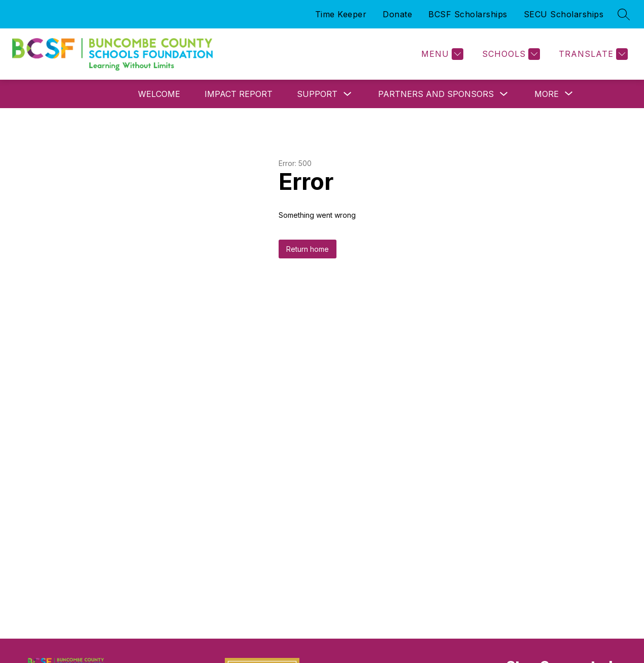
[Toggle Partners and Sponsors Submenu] (504, 94)
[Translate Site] (592, 54)
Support (317, 94)
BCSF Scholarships (468, 14)
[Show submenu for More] (547, 94)
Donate (397, 14)
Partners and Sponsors (436, 94)
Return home (308, 249)
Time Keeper (341, 14)
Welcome (159, 94)
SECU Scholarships (564, 14)
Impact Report (239, 94)
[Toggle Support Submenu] (348, 94)
